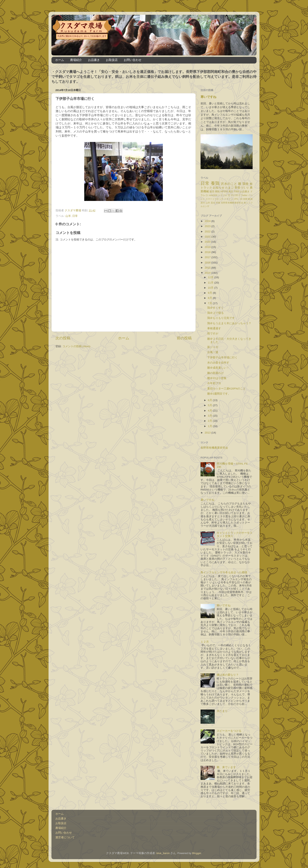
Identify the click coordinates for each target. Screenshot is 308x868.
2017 (208, 257)
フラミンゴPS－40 (233, 199)
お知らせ (219, 188)
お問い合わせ (133, 60)
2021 (208, 237)
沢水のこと (229, 184)
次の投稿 (63, 338)
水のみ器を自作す (218, 363)
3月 (210, 416)
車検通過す (214, 328)
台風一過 (213, 352)
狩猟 (218, 203)
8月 (210, 298)
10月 (211, 288)
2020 (208, 242)
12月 (211, 277)
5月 (210, 405)
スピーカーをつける (229, 731)
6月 (210, 400)
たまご (230, 188)
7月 (210, 303)
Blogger (197, 853)
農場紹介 (76, 60)
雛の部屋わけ (215, 373)
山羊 (68, 216)
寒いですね (208, 97)
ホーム (60, 60)
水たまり (222, 711)
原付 (203, 203)
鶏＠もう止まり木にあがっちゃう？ (229, 323)
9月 (210, 293)
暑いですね (207, 500)
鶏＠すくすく (215, 308)
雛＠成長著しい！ (218, 368)
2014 (208, 273)
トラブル (223, 195)
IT (240, 195)
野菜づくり (242, 188)
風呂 (231, 191)
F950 (237, 191)
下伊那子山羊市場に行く (222, 358)
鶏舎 (246, 184)
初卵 (245, 199)
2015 (208, 268)
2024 (208, 221)
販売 (212, 191)
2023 (208, 226)
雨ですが (213, 334)
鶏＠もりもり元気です (221, 318)
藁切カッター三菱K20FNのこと (226, 389)
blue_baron (163, 853)
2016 (208, 263)
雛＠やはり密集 (217, 378)
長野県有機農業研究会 (232, 203)
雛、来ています (226, 767)
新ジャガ (213, 347)
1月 (210, 426)
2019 (208, 247)
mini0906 (213, 195)
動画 (250, 199)
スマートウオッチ (214, 199)
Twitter (244, 195)
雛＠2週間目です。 (219, 394)
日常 (75, 216)
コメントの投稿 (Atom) (76, 346)
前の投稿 (184, 338)
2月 (210, 421)
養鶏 (215, 183)
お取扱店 (112, 60)
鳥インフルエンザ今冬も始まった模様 (224, 572)
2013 (208, 433)
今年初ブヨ (214, 383)
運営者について (65, 837)
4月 (210, 411)
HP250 (224, 191)
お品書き (94, 60)
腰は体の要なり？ (228, 675)
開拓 (217, 191)
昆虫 (213, 203)
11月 (211, 283)
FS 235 (234, 195)
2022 (208, 231)
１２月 (205, 642)
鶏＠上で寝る (215, 313)
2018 (208, 252)
